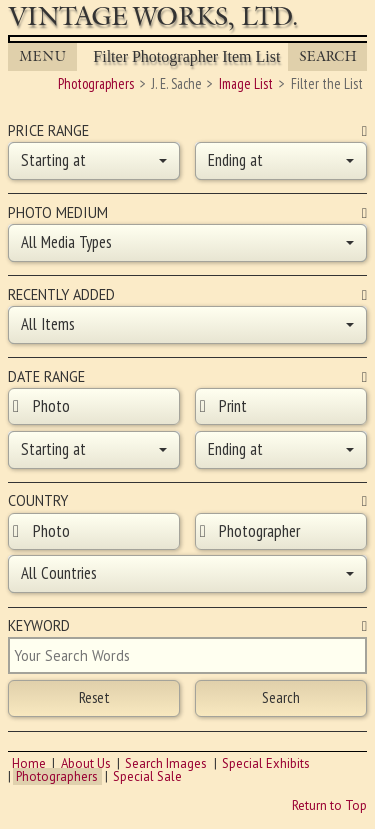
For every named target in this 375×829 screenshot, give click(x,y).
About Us (86, 763)
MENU (43, 56)
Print (233, 406)
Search (328, 56)
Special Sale (147, 776)
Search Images (166, 763)
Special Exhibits (266, 763)
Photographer (259, 531)
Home (29, 763)
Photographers (57, 776)
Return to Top (329, 805)
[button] (94, 161)
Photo (51, 406)
